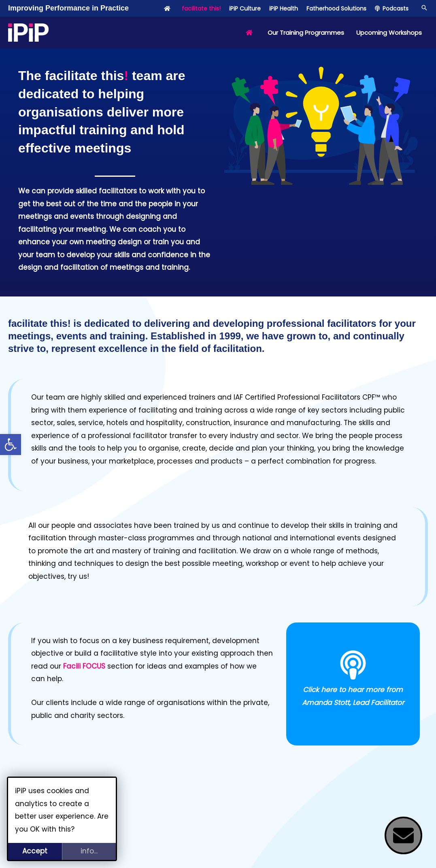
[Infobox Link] (353, 684)
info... (89, 851)
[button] (11, 445)
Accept (35, 851)
